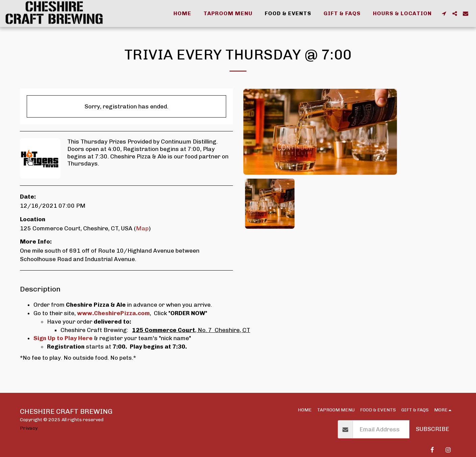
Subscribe (433, 429)
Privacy (29, 428)
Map (142, 228)
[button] (444, 14)
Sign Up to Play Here (63, 338)
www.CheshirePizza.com (113, 313)
